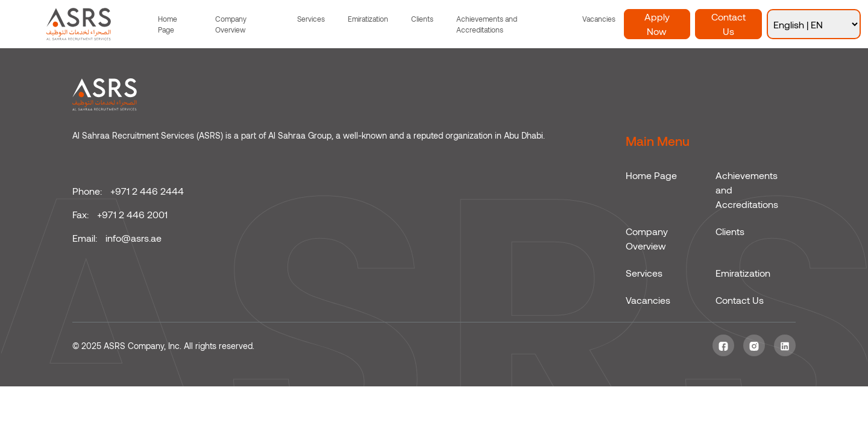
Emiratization (368, 19)
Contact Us (728, 24)
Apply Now (657, 24)
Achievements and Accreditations (487, 24)
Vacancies (599, 19)
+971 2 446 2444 (147, 191)
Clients (422, 19)
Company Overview (231, 24)
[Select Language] (814, 24)
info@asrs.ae (134, 238)
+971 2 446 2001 (132, 214)
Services (311, 19)
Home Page (168, 24)
